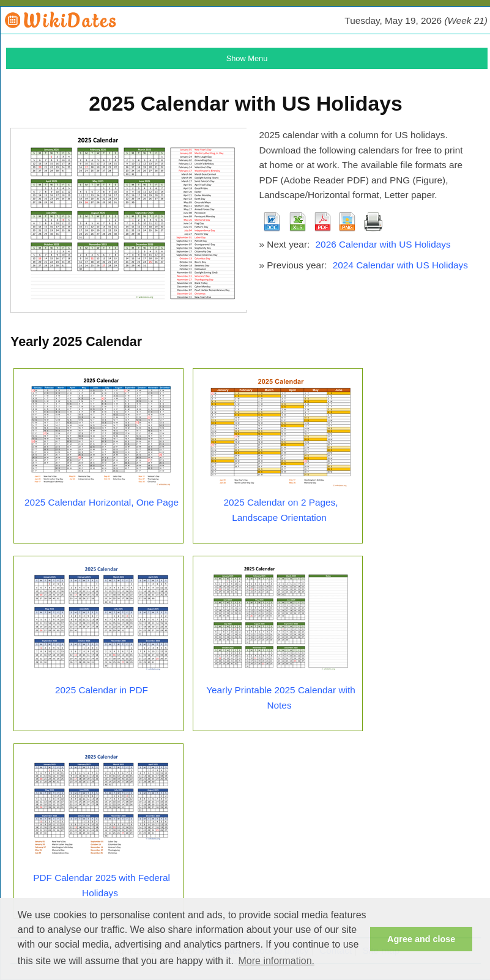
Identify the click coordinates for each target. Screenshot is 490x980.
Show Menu (247, 58)
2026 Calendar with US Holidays (383, 244)
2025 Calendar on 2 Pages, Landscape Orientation (281, 510)
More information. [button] (276, 961)
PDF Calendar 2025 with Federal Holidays (102, 885)
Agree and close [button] (421, 939)
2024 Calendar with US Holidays (400, 265)
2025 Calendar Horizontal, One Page (102, 502)
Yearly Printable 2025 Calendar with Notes (281, 698)
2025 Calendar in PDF (102, 690)
